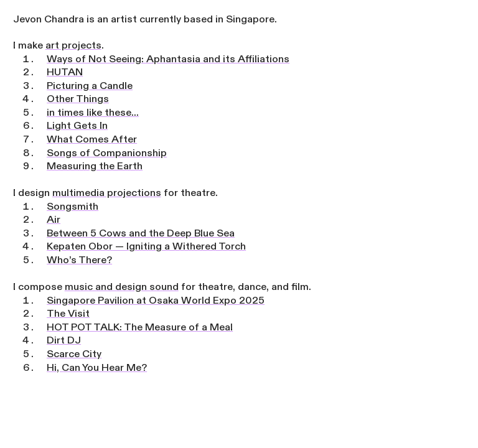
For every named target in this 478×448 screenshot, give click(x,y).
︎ (461, 16)
